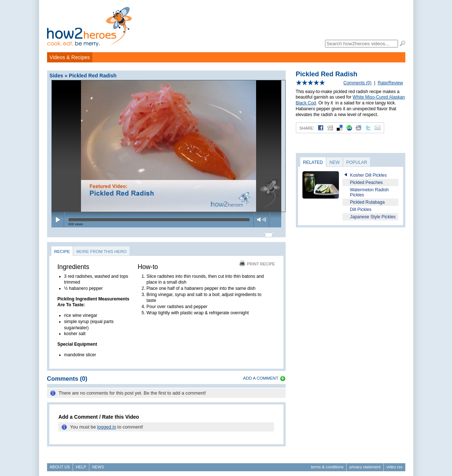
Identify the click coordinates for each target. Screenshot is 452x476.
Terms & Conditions (327, 464)
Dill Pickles (361, 210)
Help (81, 464)
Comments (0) (357, 83)
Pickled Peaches (366, 183)
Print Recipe (257, 261)
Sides (57, 76)
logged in (107, 424)
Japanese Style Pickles (373, 217)
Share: (307, 128)
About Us (60, 464)
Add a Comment (261, 375)
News (98, 464)
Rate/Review (391, 83)
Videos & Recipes (70, 57)
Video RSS (394, 464)
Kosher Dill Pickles (368, 175)
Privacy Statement (365, 464)
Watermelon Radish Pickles (369, 192)
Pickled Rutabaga (367, 202)
